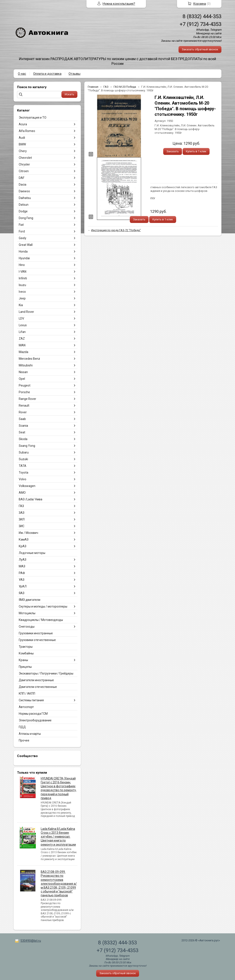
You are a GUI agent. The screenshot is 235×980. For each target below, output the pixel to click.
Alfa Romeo (27, 131)
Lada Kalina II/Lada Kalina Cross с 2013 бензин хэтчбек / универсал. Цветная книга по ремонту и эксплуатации (58, 837)
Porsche (24, 392)
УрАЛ (23, 586)
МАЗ (22, 566)
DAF (22, 178)
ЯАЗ (22, 593)
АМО (22, 493)
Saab (22, 419)
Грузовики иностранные (36, 633)
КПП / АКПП (27, 694)
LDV (21, 318)
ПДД (22, 727)
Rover (23, 412)
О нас (22, 74)
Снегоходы (27, 627)
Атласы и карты (30, 734)
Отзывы (74, 74)
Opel (22, 379)
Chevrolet (25, 158)
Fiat (21, 225)
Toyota (23, 472)
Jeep (22, 298)
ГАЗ (21, 506)
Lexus (23, 325)
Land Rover (26, 312)
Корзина (200, 4)
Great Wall (26, 245)
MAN (22, 345)
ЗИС (22, 526)
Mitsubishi (26, 365)
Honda (23, 251)
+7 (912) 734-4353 (201, 24)
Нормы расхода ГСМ (33, 714)
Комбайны (26, 653)
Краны (23, 660)
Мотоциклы (27, 613)
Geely (23, 238)
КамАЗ (24, 539)
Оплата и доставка (47, 74)
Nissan (23, 372)
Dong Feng (26, 218)
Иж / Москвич (28, 533)
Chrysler (24, 164)
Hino (22, 265)
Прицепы (25, 667)
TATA (23, 466)
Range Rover (27, 399)
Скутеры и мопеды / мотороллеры (43, 606)
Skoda (23, 439)
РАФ (22, 573)
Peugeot (25, 385)
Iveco (22, 292)
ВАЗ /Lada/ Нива (31, 499)
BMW (22, 144)
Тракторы (26, 647)
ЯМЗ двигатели (30, 600)
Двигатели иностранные (36, 680)
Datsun (24, 205)
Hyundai (24, 258)
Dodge (23, 211)
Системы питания (31, 700)
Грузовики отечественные (37, 640)
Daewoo (24, 191)
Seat (22, 432)
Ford (22, 231)
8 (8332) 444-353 (202, 16)
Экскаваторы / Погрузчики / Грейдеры (46, 673)
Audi (22, 138)
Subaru (24, 452)
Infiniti (23, 278)
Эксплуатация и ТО (33, 118)
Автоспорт (26, 707)
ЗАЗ (22, 513)
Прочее (24, 740)
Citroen (24, 171)
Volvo (23, 479)
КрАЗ (23, 546)
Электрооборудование (35, 720)
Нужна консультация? (119, 4)
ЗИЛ (22, 519)
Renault (24, 406)
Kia (21, 305)
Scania (23, 426)
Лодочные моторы (32, 553)
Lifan (22, 332)
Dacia (23, 185)
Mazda (23, 352)
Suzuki (23, 459)
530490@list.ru (31, 941)
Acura (23, 124)
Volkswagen (27, 486)
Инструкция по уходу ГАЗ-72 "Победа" (116, 230)
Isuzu (22, 285)
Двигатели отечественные (38, 687)
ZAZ (22, 339)
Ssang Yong (27, 446)
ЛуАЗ (23, 560)
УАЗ (22, 580)
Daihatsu (25, 198)
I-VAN (23, 272)
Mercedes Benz (29, 359)
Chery (23, 151)
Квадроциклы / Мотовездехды (41, 620)
